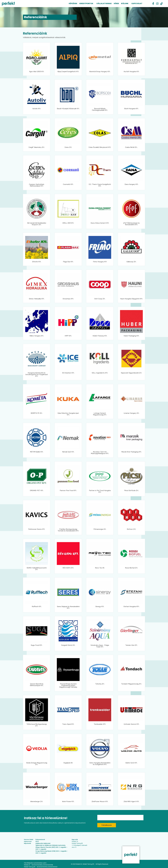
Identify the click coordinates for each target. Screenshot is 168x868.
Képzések (73, 3)
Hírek (116, 3)
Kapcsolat (137, 3)
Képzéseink (27, 843)
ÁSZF (37, 841)
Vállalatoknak (104, 3)
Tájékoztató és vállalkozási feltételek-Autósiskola (50, 845)
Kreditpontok (86, 3)
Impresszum (28, 841)
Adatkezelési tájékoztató (43, 843)
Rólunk (125, 3)
